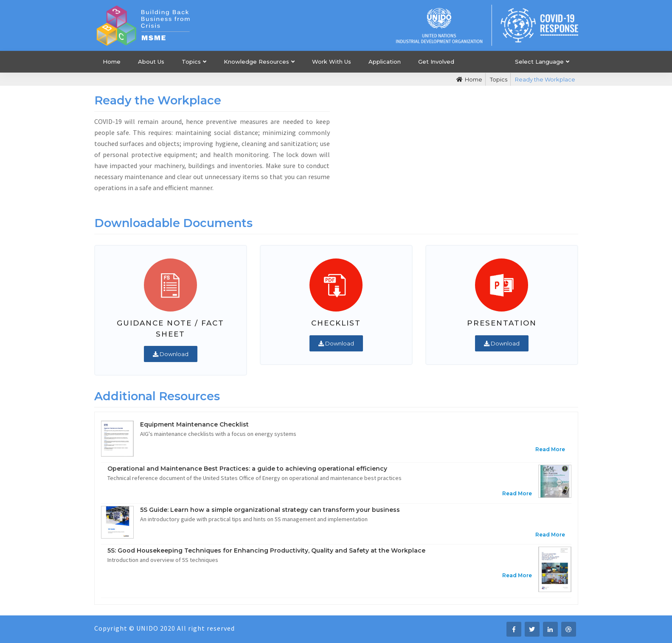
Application (385, 62)
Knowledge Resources (256, 62)
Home (112, 62)
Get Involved (436, 62)
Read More (550, 449)
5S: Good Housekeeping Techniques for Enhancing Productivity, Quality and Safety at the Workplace (266, 550)
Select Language (539, 62)
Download (171, 354)
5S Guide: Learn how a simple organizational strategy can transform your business (270, 510)
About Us (151, 62)
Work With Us (332, 62)
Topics (191, 62)
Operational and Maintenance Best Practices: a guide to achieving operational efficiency (247, 469)
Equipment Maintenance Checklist (194, 424)
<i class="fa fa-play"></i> (460, 150)
